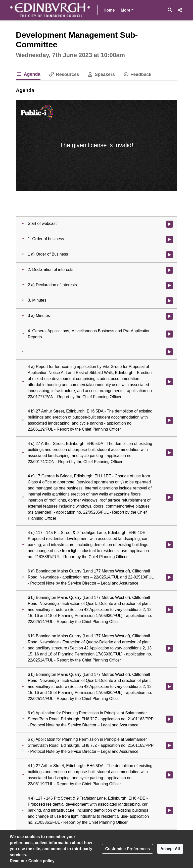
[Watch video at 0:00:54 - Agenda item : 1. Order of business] (170, 239)
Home (109, 10)
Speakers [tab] (101, 74)
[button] (170, 10)
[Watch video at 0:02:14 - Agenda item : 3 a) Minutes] (170, 316)
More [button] (127, 10)
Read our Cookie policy (32, 861)
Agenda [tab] (28, 74)
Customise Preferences (127, 849)
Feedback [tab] (137, 74)
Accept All (170, 849)
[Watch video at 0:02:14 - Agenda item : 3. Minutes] (170, 301)
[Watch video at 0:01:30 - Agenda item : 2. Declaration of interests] (170, 270)
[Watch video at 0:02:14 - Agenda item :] (170, 352)
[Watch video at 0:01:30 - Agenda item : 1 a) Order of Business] (170, 255)
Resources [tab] (64, 74)
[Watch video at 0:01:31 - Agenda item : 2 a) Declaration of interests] (170, 285)
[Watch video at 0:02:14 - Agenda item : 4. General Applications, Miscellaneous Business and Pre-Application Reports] (170, 334)
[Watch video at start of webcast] (170, 224)
